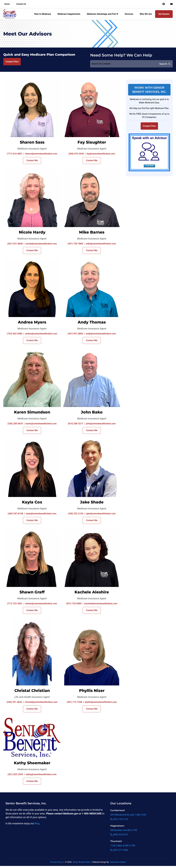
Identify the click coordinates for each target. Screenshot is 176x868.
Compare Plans (12, 62)
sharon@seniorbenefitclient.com (41, 154)
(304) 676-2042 (76, 154)
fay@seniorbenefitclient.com (101, 154)
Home (7, 4)
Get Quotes (164, 14)
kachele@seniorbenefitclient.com (101, 604)
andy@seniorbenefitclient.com (101, 334)
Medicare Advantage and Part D (103, 14)
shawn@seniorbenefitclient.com (41, 604)
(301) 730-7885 (75, 244)
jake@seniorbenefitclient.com (101, 514)
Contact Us (21, 4)
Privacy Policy (56, 862)
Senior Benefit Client (82, 862)
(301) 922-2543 (15, 774)
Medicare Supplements (69, 14)
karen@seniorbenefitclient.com (41, 424)
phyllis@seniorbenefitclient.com (101, 702)
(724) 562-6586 (15, 334)
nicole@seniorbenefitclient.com (41, 244)
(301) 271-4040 (119, 850)
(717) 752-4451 (15, 604)
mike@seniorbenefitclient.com (101, 244)
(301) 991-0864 (75, 334)
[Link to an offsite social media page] (164, 4)
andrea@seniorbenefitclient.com (41, 334)
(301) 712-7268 (74, 702)
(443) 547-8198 (15, 514)
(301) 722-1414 (119, 819)
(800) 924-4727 (119, 835)
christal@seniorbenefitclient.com (41, 702)
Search (165, 64)
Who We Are (146, 14)
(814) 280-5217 (75, 424)
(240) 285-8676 (15, 424)
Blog (37, 823)
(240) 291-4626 (14, 702)
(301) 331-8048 (15, 244)
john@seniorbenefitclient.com (101, 424)
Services (129, 14)
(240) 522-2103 (76, 514)
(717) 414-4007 (15, 154)
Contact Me (32, 160)
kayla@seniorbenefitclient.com (41, 514)
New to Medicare (43, 14)
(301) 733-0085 (74, 604)
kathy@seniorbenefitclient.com (41, 774)
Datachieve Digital (118, 862)
